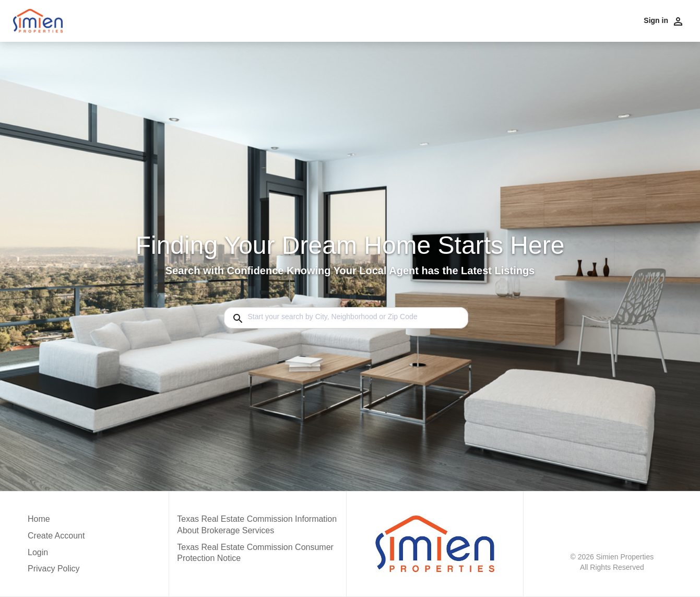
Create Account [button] (56, 536)
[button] (56, 555)
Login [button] (38, 552)
